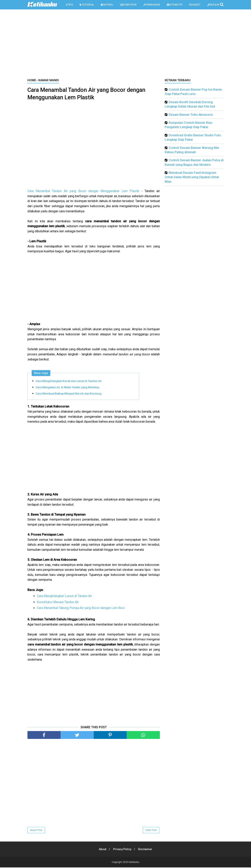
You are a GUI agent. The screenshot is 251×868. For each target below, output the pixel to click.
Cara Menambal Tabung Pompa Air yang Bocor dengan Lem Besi (81, 609)
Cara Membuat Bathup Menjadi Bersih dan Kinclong (69, 394)
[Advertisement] (125, 45)
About (102, 850)
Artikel (107, 5)
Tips (70, 5)
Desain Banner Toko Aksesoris (191, 115)
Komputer (128, 5)
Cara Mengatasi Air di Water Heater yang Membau (67, 388)
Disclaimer (146, 850)
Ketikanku (134, 863)
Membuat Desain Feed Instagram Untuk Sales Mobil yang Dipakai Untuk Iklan (192, 177)
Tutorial (87, 5)
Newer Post (36, 831)
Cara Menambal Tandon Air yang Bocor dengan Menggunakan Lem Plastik (83, 192)
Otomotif (175, 5)
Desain (213, 5)
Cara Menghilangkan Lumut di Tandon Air (64, 597)
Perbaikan (152, 5)
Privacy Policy (122, 850)
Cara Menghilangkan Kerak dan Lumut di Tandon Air (69, 382)
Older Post (151, 831)
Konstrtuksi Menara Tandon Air (58, 602)
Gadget (195, 5)
